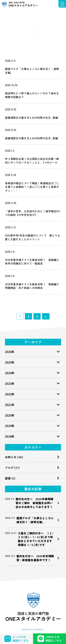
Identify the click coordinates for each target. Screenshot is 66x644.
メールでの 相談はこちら (16, 639)
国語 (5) (10, 478)
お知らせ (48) (14, 457)
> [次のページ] (46, 316)
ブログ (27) (12, 468)
